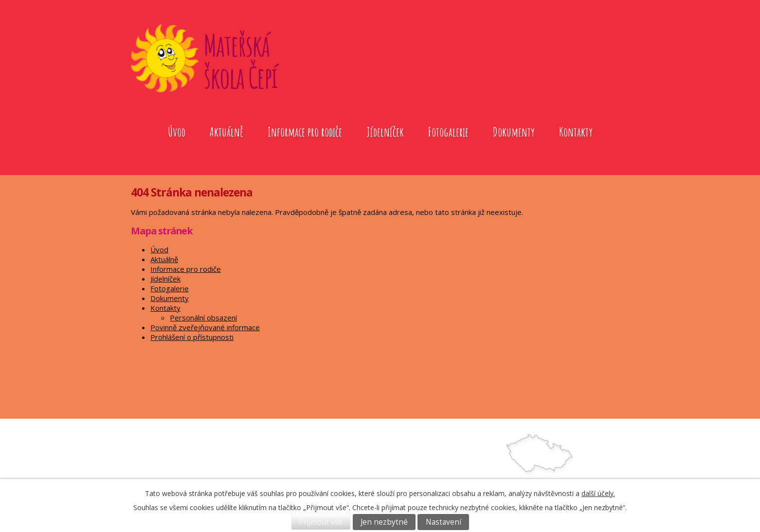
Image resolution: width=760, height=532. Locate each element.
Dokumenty (514, 132)
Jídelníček (385, 132)
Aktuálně (226, 132)
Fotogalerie (448, 132)
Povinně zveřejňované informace (205, 327)
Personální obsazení (203, 318)
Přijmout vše (321, 522)
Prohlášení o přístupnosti (192, 337)
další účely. (598, 493)
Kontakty (576, 132)
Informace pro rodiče (305, 132)
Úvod (177, 132)
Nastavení (443, 522)
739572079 (423, 476)
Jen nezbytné (384, 522)
